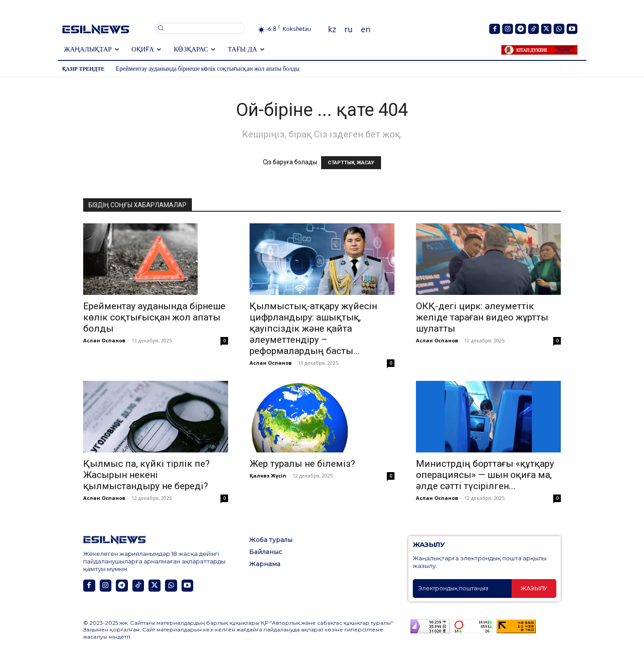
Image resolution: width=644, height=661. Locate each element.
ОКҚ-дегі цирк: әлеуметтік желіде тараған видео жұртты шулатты (482, 317)
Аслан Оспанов (104, 340)
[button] (200, 28)
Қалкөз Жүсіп (268, 475)
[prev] (566, 69)
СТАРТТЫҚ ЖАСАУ (351, 163)
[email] (462, 589)
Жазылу (534, 588)
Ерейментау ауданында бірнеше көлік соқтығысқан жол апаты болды (208, 68)
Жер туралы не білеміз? (302, 464)
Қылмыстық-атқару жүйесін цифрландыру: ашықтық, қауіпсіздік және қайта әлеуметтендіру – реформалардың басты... (313, 328)
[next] (581, 69)
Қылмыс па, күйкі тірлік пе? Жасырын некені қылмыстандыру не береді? (146, 475)
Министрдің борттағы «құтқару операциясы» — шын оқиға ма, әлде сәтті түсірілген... (485, 475)
